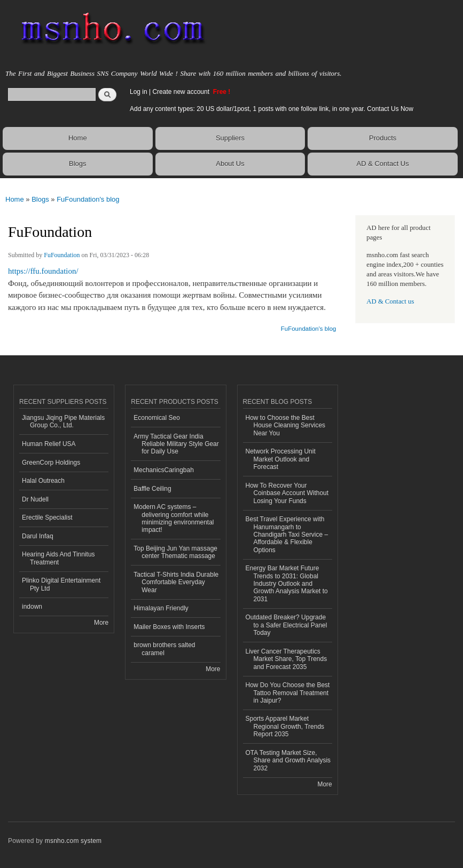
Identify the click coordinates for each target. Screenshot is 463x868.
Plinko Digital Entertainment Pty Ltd (61, 584)
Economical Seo (157, 418)
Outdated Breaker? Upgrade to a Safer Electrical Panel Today (287, 625)
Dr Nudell (35, 499)
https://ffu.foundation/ (43, 271)
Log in (139, 92)
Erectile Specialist (47, 517)
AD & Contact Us (383, 164)
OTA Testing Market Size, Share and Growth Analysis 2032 (288, 761)
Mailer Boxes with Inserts (169, 627)
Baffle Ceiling (152, 489)
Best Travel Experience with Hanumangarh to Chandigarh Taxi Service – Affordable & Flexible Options (287, 535)
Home (78, 138)
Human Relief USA (49, 444)
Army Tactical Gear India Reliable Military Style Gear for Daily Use (176, 444)
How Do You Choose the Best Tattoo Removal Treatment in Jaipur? (288, 693)
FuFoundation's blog (88, 199)
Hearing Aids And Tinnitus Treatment (58, 558)
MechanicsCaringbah (164, 470)
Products (383, 138)
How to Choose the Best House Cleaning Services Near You (286, 425)
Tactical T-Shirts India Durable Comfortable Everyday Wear (176, 582)
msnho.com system (73, 841)
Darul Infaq (38, 536)
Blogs (78, 164)
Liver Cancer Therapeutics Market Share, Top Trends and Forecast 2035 (287, 659)
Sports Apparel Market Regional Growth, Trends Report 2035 (285, 726)
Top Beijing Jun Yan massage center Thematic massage (175, 552)
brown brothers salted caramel (164, 649)
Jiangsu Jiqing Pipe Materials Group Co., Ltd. (63, 421)
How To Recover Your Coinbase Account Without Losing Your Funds (287, 493)
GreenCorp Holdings (51, 463)
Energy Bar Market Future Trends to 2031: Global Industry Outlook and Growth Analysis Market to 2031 (287, 584)
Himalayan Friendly (161, 608)
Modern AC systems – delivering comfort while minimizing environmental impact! (174, 518)
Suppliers (230, 138)
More (101, 623)
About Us (230, 164)
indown (32, 607)
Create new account (182, 92)
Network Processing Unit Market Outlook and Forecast (281, 459)
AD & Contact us (390, 301)
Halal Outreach (43, 481)
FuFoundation (62, 255)
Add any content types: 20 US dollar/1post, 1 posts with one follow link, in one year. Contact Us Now (272, 109)
